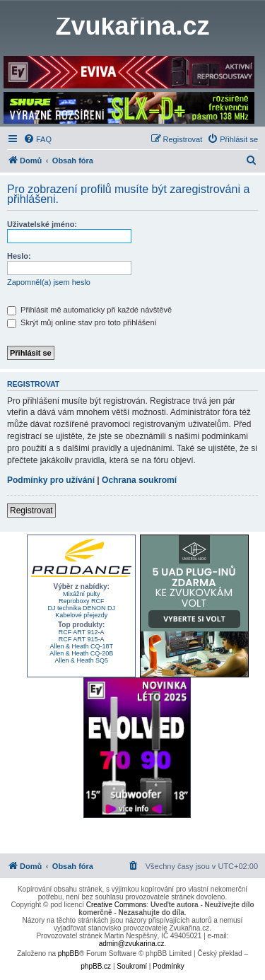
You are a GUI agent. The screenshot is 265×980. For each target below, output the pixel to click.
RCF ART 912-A (82, 632)
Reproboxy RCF (82, 601)
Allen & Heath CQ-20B (81, 653)
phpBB (69, 953)
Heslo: (19, 256)
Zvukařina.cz (132, 26)
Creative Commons (117, 905)
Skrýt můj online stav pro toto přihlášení (82, 322)
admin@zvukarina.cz (132, 944)
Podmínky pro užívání (51, 480)
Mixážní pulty (82, 594)
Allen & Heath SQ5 (81, 660)
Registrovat (31, 511)
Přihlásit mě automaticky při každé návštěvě (89, 310)
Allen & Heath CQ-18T (81, 646)
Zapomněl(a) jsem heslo (49, 282)
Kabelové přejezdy (81, 615)
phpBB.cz (96, 966)
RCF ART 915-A (82, 639)
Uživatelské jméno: (42, 224)
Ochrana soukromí (139, 480)
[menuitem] (37, 139)
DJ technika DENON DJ (81, 608)
